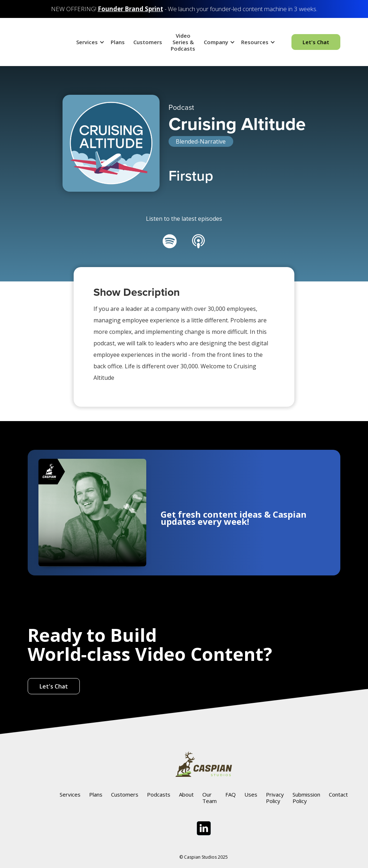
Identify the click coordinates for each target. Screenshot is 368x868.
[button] (89, 42)
